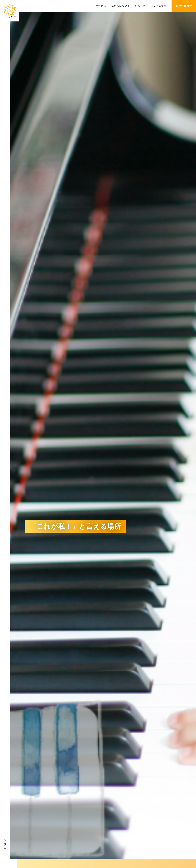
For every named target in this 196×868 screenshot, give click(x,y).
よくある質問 (159, 6)
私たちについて (121, 6)
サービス (101, 6)
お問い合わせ (184, 6)
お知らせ (140, 6)
